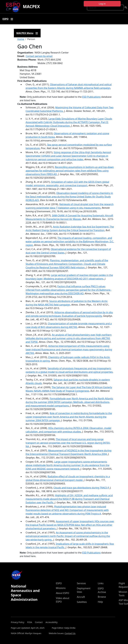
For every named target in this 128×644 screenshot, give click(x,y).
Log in (102, 4)
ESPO (59, 583)
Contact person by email (39, 56)
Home (21, 39)
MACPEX (31, 6)
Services (81, 583)
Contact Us (70, 633)
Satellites (82, 602)
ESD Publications (91, 97)
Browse (102, 597)
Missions (61, 588)
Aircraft (81, 597)
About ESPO (63, 593)
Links (101, 583)
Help (100, 602)
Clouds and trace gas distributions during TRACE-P (81, 488)
